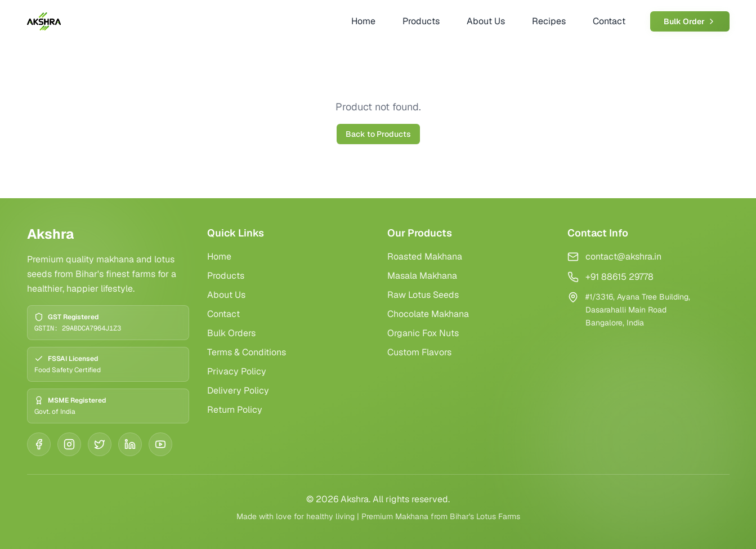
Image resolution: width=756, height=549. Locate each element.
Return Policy (235, 410)
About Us (226, 295)
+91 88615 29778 (619, 277)
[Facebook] (39, 444)
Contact (223, 314)
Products (226, 276)
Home (219, 256)
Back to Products (378, 134)
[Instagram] (69, 444)
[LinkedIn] (130, 444)
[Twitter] (100, 444)
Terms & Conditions (247, 352)
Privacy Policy (237, 371)
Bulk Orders (231, 333)
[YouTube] (160, 444)
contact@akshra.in (623, 256)
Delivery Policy (238, 390)
